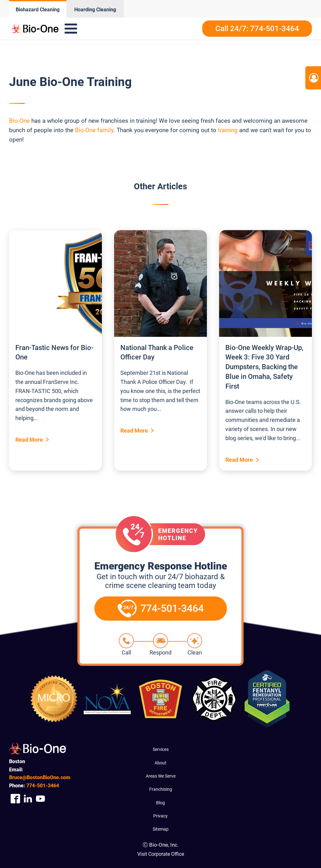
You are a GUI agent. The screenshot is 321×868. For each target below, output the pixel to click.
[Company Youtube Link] (40, 799)
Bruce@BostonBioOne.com (40, 777)
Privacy (160, 816)
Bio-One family (94, 130)
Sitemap (161, 829)
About (160, 763)
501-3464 (43, 786)
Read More (29, 440)
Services (161, 749)
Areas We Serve (161, 776)
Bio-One (20, 121)
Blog (160, 803)
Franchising (161, 789)
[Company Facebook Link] (15, 799)
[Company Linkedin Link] (28, 799)
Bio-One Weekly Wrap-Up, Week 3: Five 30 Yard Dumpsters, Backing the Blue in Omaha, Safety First (264, 367)
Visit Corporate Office (161, 854)
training (228, 130)
